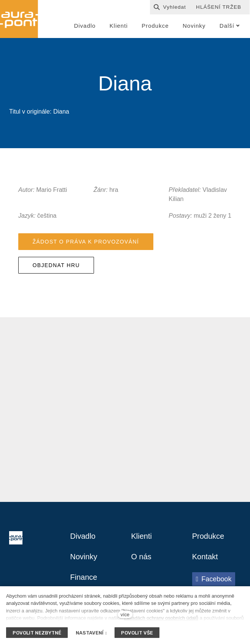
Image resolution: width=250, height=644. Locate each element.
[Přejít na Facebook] (214, 579)
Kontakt (205, 557)
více (125, 615)
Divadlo (83, 536)
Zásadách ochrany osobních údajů (161, 618)
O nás (141, 557)
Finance (84, 577)
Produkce (208, 536)
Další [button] (230, 26)
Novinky (84, 557)
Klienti (142, 536)
